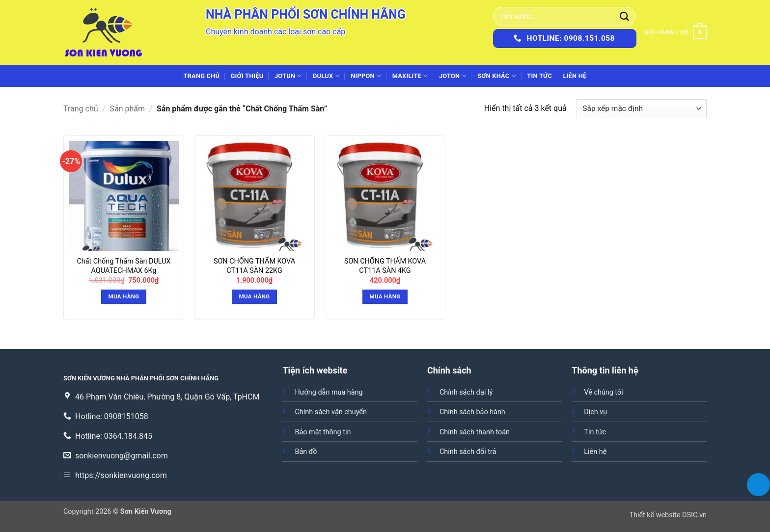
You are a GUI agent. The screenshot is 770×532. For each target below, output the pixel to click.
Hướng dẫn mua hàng (329, 392)
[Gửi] (625, 16)
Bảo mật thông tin (323, 432)
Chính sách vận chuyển (330, 412)
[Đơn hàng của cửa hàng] (642, 109)
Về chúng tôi (603, 392)
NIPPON (366, 76)
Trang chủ (201, 76)
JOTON (453, 76)
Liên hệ (575, 76)
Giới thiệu (247, 76)
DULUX (326, 76)
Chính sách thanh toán (475, 432)
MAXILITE (410, 76)
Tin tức (539, 76)
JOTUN (288, 76)
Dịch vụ (595, 412)
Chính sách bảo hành (472, 412)
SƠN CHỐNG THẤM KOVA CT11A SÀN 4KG (385, 266)
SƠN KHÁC (497, 76)
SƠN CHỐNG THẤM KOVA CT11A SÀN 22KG (254, 266)
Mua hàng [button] (124, 296)
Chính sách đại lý (466, 392)
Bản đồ (306, 452)
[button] (675, 32)
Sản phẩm (128, 109)
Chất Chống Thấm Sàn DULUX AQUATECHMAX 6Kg (124, 266)
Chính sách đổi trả (468, 452)
